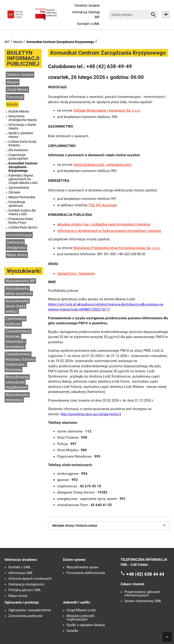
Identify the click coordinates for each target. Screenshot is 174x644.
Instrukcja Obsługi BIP (86, 15)
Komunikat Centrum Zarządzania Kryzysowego (60, 42)
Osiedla (72, 631)
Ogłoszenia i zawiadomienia (30, 610)
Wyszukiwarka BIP (20, 281)
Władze (13, 82)
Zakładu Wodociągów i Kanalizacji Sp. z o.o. (107, 110)
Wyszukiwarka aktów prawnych (19, 291)
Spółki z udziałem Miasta (86, 625)
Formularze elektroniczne (86, 573)
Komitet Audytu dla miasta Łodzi (22, 212)
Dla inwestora (18, 150)
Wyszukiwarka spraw (82, 567)
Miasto (18, 42)
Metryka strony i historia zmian (110, 525)
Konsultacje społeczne (17, 204)
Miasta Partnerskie (22, 197)
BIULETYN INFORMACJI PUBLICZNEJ (23, 58)
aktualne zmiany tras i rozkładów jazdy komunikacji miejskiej (104, 224)
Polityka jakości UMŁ (25, 590)
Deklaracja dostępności (16, 245)
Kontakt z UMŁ (88, 24)
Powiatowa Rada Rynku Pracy (21, 221)
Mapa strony (17, 255)
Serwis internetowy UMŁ (143, 601)
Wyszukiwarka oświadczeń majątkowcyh (17, 382)
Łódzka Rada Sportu (23, 227)
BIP (7, 42)
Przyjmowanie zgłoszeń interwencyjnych (142, 594)
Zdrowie (14, 192)
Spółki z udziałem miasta (21, 135)
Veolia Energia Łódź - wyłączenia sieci (102, 165)
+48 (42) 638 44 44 (145, 574)
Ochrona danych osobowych (30, 579)
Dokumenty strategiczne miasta (23, 118)
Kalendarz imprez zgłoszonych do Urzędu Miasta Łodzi (23, 179)
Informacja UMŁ (21, 573)
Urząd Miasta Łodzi (81, 610)
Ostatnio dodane (87, 5)
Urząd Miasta (17, 90)
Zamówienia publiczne (16, 321)
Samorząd (15, 97)
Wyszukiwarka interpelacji (17, 397)
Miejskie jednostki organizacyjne (81, 618)
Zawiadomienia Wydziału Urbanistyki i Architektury (18, 339)
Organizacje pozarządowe (18, 157)
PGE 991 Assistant (103, 205)
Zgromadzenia (19, 188)
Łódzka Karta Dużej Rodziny (22, 143)
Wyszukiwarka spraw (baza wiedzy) (17, 306)
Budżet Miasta (19, 111)
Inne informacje (19, 235)
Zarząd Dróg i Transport (75, 274)
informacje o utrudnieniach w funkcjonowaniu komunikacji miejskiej (109, 231)
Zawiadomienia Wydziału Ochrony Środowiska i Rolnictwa (20, 362)
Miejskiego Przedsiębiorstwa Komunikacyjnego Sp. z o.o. (117, 248)
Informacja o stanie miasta (22, 126)
